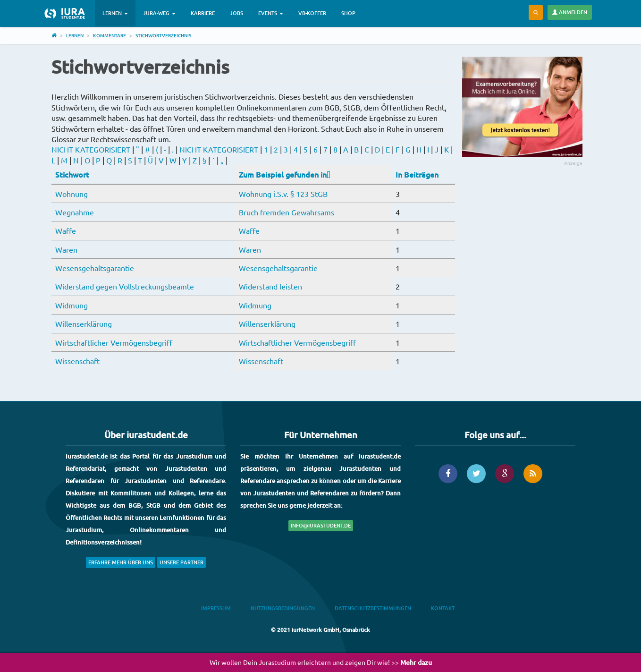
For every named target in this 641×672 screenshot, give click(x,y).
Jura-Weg (159, 13)
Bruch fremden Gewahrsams (287, 212)
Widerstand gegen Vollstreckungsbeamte (125, 286)
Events (271, 13)
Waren (66, 249)
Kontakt (443, 608)
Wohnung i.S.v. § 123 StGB (283, 194)
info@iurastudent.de (321, 525)
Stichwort (72, 174)
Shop (348, 13)
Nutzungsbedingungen (283, 608)
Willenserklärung (84, 323)
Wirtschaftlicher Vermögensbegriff (114, 342)
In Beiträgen (417, 174)
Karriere (203, 13)
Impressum (216, 608)
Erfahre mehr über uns (121, 562)
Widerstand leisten (270, 286)
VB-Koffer (312, 13)
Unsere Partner (181, 562)
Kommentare (110, 35)
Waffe (66, 230)
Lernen (115, 13)
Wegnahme (75, 212)
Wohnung (72, 194)
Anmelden (570, 12)
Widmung (72, 305)
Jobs (236, 13)
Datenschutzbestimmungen (373, 608)
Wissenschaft (77, 361)
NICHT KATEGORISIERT (91, 149)
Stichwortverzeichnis (163, 35)
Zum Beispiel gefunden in (285, 174)
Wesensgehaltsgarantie (95, 268)
